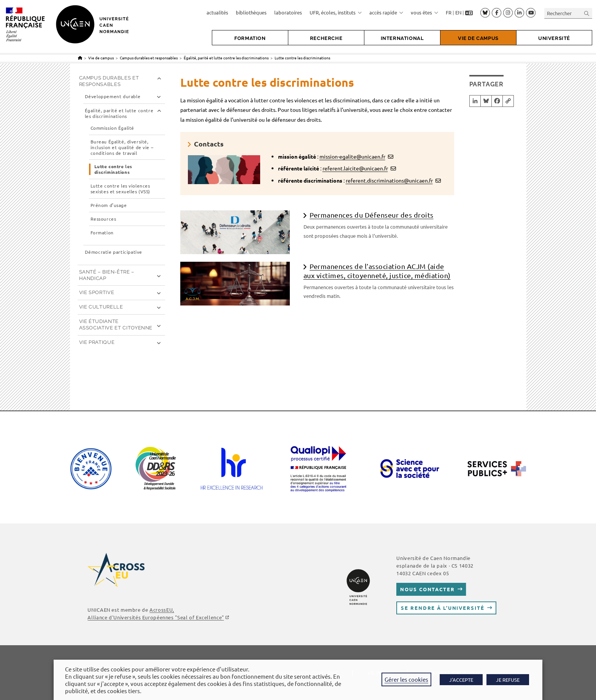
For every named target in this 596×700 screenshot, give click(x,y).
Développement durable (113, 96)
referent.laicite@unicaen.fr (355, 168)
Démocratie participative (114, 252)
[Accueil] (80, 58)
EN (458, 12)
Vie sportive (97, 292)
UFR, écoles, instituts (336, 12)
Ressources (103, 219)
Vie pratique (97, 342)
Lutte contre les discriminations (302, 58)
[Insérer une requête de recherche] (568, 13)
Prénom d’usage (109, 205)
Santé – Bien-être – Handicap (107, 275)
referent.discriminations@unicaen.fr (389, 180)
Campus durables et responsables (109, 81)
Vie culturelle (101, 307)
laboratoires (288, 12)
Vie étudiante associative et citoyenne (116, 325)
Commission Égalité (112, 128)
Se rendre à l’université (443, 608)
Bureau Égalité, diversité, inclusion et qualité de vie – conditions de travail (122, 147)
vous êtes (424, 12)
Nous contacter (427, 589)
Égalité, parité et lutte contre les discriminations (119, 114)
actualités (217, 12)
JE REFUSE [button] (508, 680)
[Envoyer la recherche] (587, 13)
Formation (102, 233)
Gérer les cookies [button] (406, 679)
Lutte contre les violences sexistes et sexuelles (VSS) (121, 189)
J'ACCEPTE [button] (461, 680)
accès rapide (386, 12)
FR (449, 12)
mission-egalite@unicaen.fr (352, 156)
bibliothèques (251, 12)
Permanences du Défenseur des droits (372, 215)
